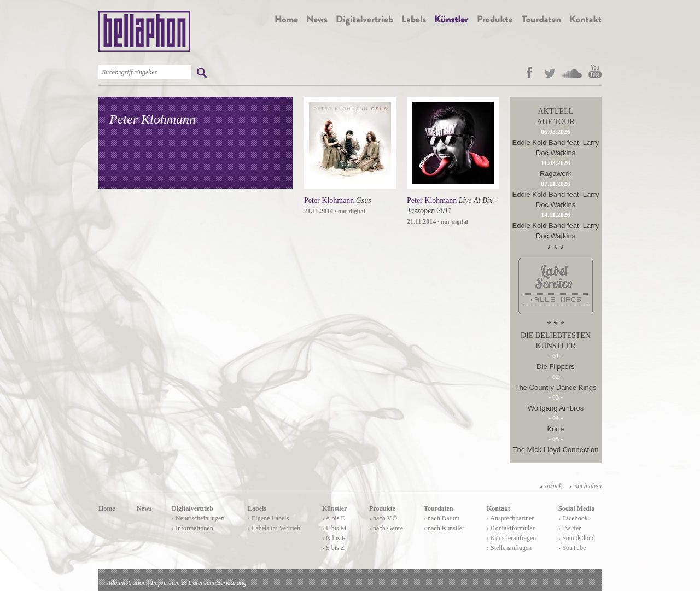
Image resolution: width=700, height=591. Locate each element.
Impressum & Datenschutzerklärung (199, 583)
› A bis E (334, 518)
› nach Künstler (444, 528)
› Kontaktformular (511, 528)
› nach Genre (386, 528)
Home (107, 508)
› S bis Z (333, 548)
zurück (550, 486)
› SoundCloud (577, 538)
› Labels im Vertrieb (274, 528)
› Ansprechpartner (510, 518)
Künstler (334, 508)
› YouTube (572, 548)
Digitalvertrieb (192, 508)
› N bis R (334, 538)
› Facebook (573, 518)
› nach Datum (442, 518)
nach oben (585, 486)
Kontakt (498, 508)
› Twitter (570, 528)
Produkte (382, 508)
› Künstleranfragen (511, 538)
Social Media (576, 508)
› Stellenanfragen (509, 548)
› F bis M (334, 528)
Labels (257, 508)
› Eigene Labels (268, 518)
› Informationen (192, 528)
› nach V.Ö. (384, 518)
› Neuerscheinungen (198, 518)
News (144, 508)
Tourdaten (439, 508)
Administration (126, 583)
